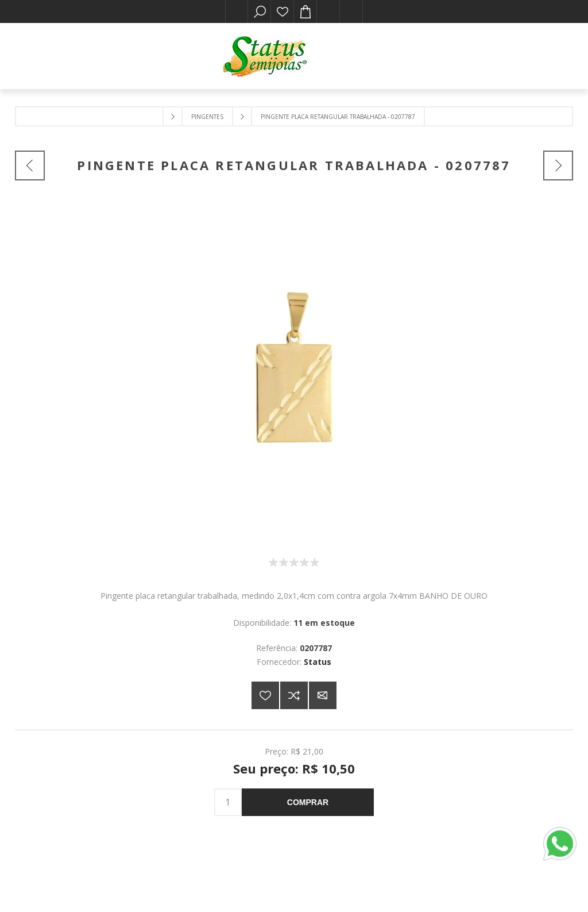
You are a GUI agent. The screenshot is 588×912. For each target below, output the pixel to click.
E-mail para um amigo (323, 695)
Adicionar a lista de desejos (265, 695)
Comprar (308, 802)
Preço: (276, 751)
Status (318, 662)
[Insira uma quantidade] (228, 802)
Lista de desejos (283, 11)
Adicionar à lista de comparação (294, 695)
